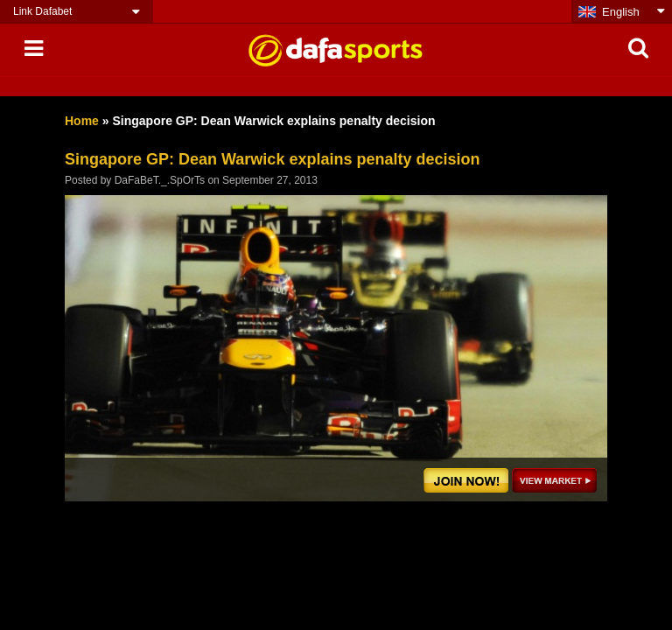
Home (82, 121)
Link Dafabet (42, 11)
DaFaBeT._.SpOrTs (160, 180)
